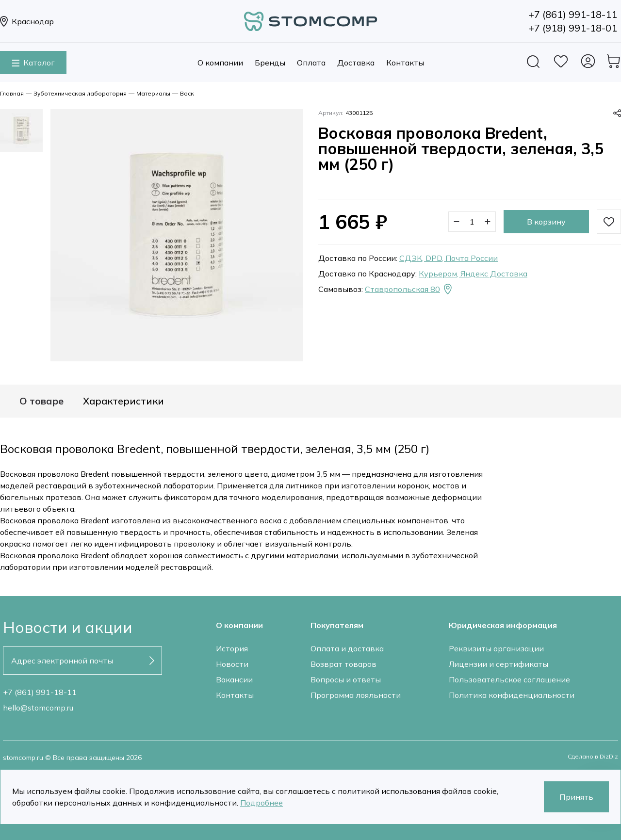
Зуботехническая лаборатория (80, 93)
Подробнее (261, 803)
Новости (232, 664)
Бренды (270, 63)
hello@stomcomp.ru (38, 708)
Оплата (311, 63)
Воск (187, 93)
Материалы (153, 93)
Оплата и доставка (347, 648)
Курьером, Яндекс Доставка (473, 274)
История (232, 648)
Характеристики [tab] (123, 401)
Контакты (405, 63)
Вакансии (234, 679)
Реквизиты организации (496, 648)
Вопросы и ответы (346, 679)
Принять (576, 797)
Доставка (356, 63)
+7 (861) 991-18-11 (40, 692)
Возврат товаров (343, 664)
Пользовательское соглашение (509, 679)
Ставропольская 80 (409, 289)
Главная (12, 93)
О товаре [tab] (41, 401)
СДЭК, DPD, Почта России (449, 258)
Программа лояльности (356, 695)
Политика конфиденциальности (512, 695)
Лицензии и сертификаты (498, 664)
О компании (220, 63)
